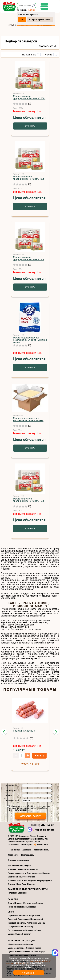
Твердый (12, 923)
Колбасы (12, 869)
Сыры (11, 912)
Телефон (11, 791)
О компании (13, 845)
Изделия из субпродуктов (40, 880)
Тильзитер (28, 926)
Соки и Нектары (15, 903)
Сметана (30, 948)
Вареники (22, 893)
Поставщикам (28, 855)
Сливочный (23, 915)
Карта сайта (13, 855)
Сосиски (46, 873)
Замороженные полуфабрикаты (28, 889)
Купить (39, 755)
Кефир (42, 952)
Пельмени (12, 893)
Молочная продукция (21, 940)
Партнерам (26, 845)
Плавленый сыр (23, 952)
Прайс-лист (43, 845)
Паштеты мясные (27, 877)
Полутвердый (37, 919)
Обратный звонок (45, 830)
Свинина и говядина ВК (27, 869)
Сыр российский (15, 926)
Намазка (31, 884)
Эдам (39, 930)
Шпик (19, 884)
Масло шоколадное (17, 948)
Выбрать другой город (40, 20)
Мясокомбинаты (42, 850)
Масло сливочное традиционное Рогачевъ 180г (29, 258)
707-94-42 (43, 825)
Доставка (27, 850)
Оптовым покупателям (18, 860)
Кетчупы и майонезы (33, 903)
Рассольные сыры (16, 930)
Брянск (32, 10)
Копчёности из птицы (18, 880)
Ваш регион (12, 800)
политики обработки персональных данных (28, 809)
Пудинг (11, 952)
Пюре (10, 907)
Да (22, 20)
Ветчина (11, 884)
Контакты (15, 850)
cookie (17, 963)
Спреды (29, 944)
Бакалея (13, 899)
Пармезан (12, 915)
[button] (4, 732)
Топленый (12, 919)
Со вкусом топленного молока (31, 923)
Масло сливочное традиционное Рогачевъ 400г (29, 178)
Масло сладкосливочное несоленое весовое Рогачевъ (28, 419)
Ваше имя (11, 786)
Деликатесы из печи (17, 873)
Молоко (34, 952)
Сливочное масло (17, 944)
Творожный (34, 915)
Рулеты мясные (34, 873)
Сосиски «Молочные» (24, 731)
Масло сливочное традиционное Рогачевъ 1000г (29, 97)
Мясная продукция (19, 865)
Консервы (31, 907)
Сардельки (13, 877)
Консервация (20, 907)
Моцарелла (30, 930)
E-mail (9, 796)
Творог (38, 948)
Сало (24, 884)
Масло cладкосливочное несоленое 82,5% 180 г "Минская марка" (30, 340)
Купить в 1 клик (30, 764)
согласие (19, 806)
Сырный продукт (23, 934)
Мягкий (11, 934)
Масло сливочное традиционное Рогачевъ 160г (29, 500)
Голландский (24, 919)
